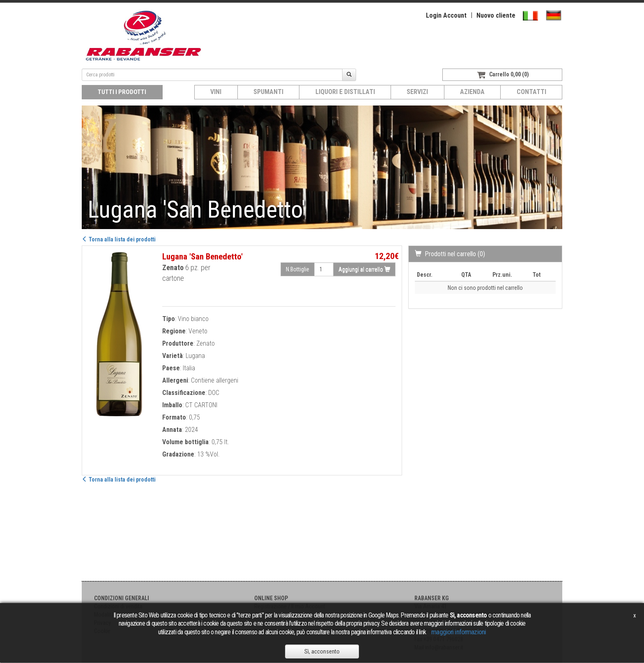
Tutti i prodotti (122, 92)
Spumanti (268, 92)
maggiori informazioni (459, 632)
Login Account (446, 15)
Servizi (417, 92)
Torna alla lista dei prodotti (119, 239)
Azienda (472, 92)
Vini (216, 92)
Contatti (531, 92)
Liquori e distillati (345, 92)
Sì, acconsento (322, 652)
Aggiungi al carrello (364, 269)
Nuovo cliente (496, 15)
